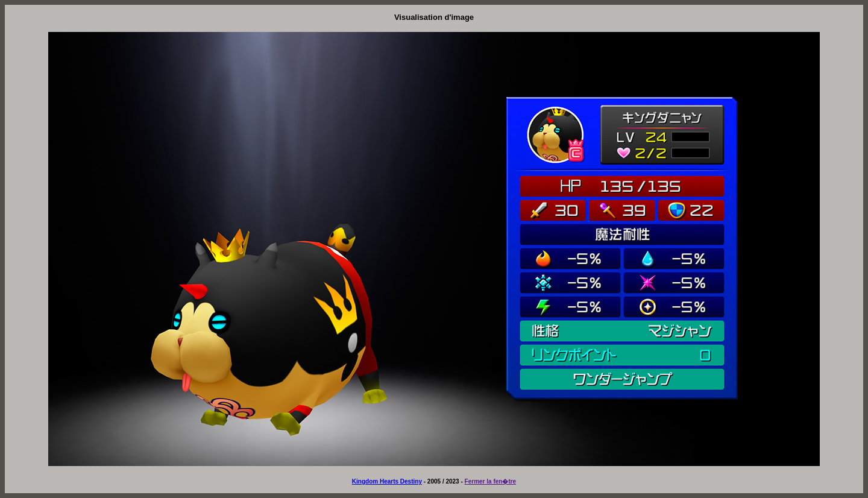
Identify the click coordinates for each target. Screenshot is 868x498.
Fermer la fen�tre (491, 481)
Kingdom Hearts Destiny (387, 481)
